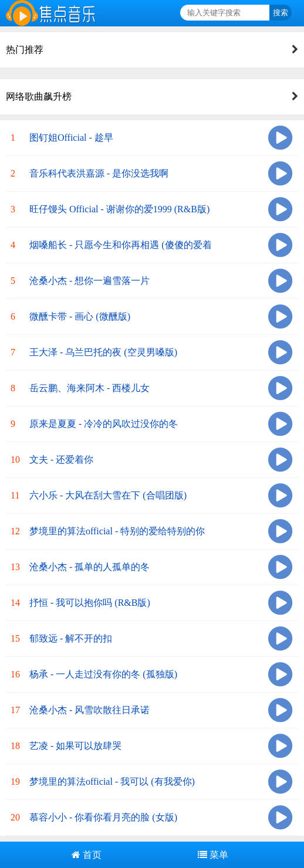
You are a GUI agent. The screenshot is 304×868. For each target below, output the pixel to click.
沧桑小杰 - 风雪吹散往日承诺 (89, 710)
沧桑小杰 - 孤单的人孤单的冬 (89, 567)
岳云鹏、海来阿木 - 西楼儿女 (89, 388)
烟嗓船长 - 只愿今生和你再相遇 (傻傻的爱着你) (121, 251)
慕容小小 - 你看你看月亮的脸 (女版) (103, 817)
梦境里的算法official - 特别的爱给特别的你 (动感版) (117, 538)
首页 (87, 855)
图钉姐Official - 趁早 (71, 138)
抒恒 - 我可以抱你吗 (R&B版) (90, 603)
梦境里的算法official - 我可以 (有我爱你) (112, 781)
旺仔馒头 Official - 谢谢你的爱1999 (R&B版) (119, 209)
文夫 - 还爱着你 (61, 460)
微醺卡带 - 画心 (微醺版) (80, 316)
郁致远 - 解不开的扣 (71, 638)
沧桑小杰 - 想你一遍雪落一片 (89, 281)
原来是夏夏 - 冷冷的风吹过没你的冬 (104, 424)
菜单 (213, 855)
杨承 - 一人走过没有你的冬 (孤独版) (103, 674)
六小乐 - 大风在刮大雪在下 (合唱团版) (108, 495)
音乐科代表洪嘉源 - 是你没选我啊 (99, 173)
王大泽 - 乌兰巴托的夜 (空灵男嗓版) (103, 352)
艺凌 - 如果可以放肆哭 (75, 746)
